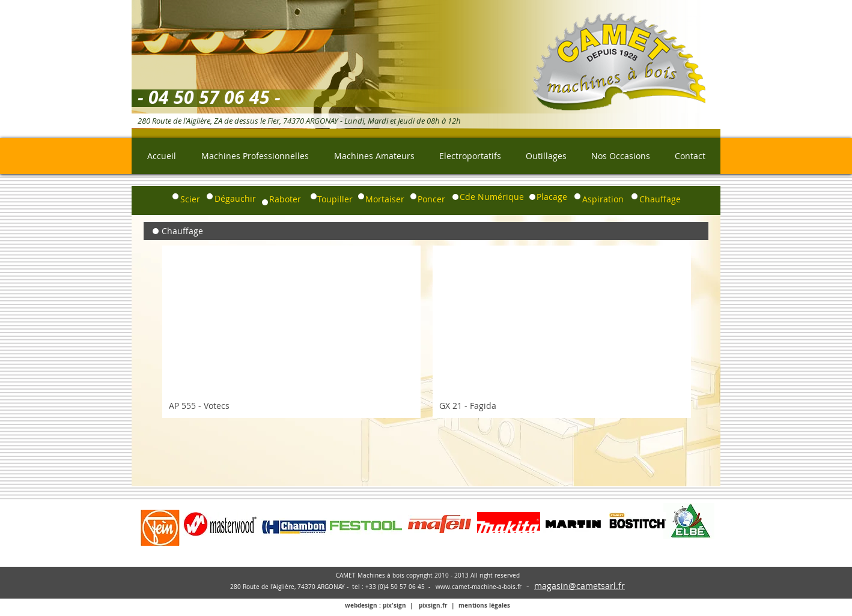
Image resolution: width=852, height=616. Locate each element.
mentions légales (484, 605)
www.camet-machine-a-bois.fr (479, 587)
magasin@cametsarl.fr (580, 586)
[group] (427, 332)
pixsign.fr (433, 605)
